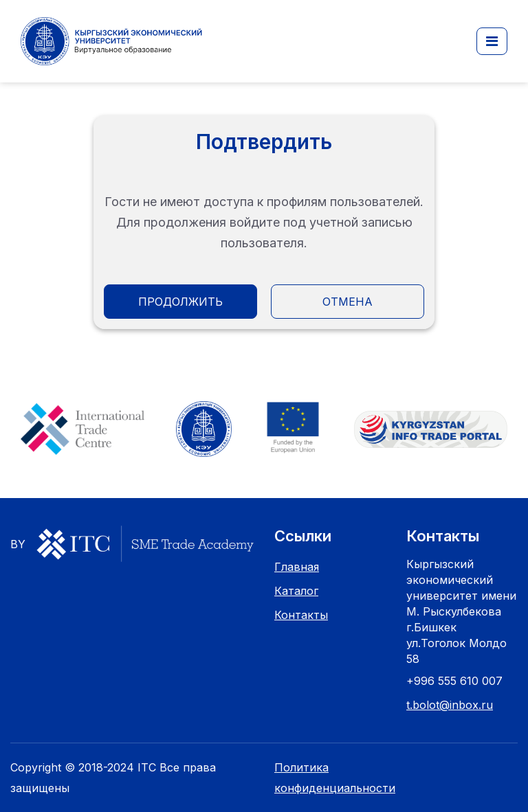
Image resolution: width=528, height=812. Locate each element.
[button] (492, 41)
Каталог (296, 591)
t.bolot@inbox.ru (450, 705)
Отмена (348, 302)
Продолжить (180, 302)
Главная (297, 567)
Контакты (301, 615)
